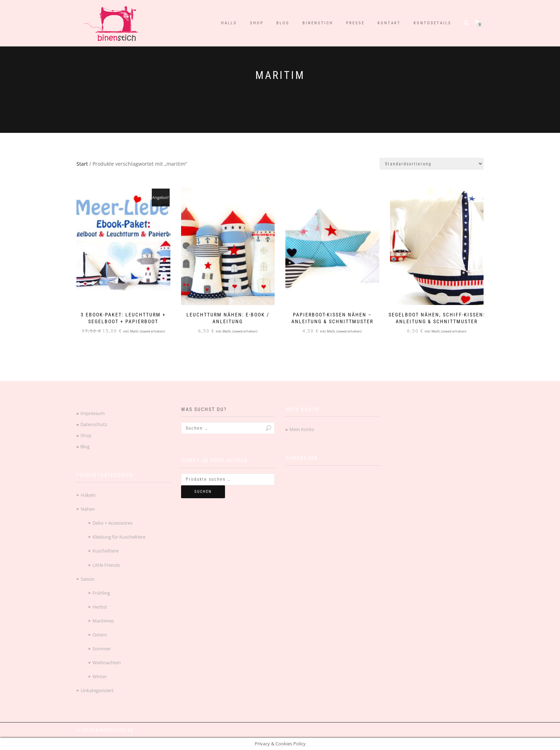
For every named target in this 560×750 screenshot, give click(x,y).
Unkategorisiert (97, 690)
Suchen (203, 492)
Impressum (92, 413)
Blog (283, 23)
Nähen (88, 509)
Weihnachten (107, 662)
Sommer (102, 649)
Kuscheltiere (106, 551)
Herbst (100, 607)
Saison (88, 579)
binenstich (318, 23)
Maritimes (103, 621)
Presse (355, 23)
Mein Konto (302, 429)
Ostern (100, 635)
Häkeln (88, 495)
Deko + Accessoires (112, 523)
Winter (100, 676)
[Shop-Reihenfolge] (432, 164)
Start (82, 164)
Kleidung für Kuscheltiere (119, 537)
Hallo (229, 23)
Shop (257, 23)
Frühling (101, 593)
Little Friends (106, 565)
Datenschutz (94, 424)
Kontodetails (432, 23)
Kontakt (389, 23)
